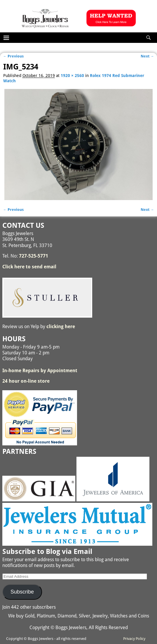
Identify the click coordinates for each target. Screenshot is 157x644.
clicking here (61, 327)
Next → (147, 56)
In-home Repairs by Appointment (40, 371)
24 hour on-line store (26, 381)
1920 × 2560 (72, 76)
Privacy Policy (134, 639)
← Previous (14, 56)
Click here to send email (29, 267)
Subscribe (22, 592)
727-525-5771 (34, 256)
